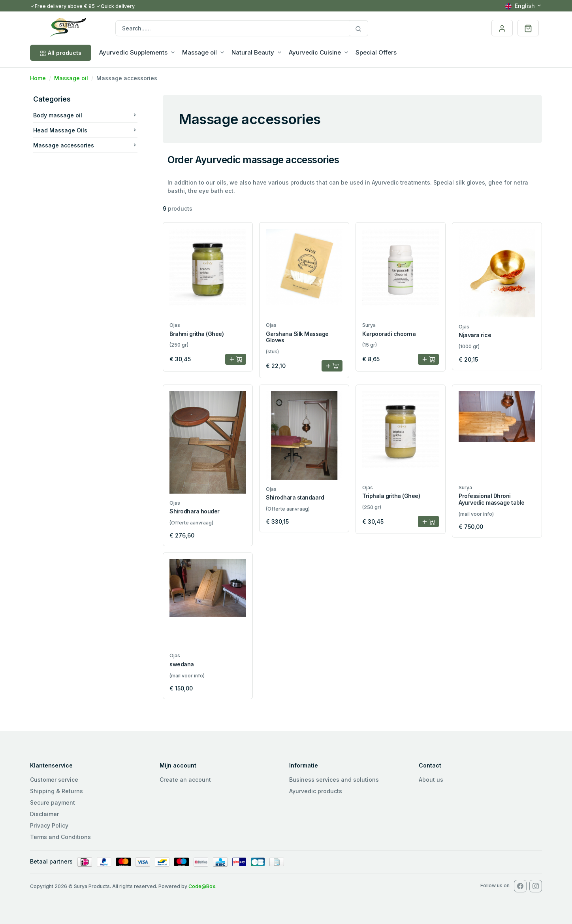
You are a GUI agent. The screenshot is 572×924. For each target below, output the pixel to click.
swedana (182, 664)
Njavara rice (475, 335)
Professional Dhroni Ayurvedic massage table (492, 499)
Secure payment (53, 802)
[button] (528, 28)
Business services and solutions (334, 780)
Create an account (185, 780)
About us (431, 780)
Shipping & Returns (56, 791)
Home (38, 78)
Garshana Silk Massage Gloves (297, 337)
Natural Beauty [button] (253, 52)
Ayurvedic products (316, 791)
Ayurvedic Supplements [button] (133, 52)
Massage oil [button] (199, 52)
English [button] (520, 6)
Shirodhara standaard (295, 497)
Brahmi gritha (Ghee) (197, 334)
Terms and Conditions (60, 837)
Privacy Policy (49, 825)
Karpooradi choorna (389, 334)
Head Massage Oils (85, 130)
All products (61, 53)
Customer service (54, 780)
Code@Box (202, 886)
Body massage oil (85, 115)
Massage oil (71, 78)
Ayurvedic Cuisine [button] (315, 52)
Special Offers (376, 52)
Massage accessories (85, 145)
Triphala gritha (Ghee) (391, 496)
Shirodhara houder (195, 511)
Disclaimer (44, 814)
